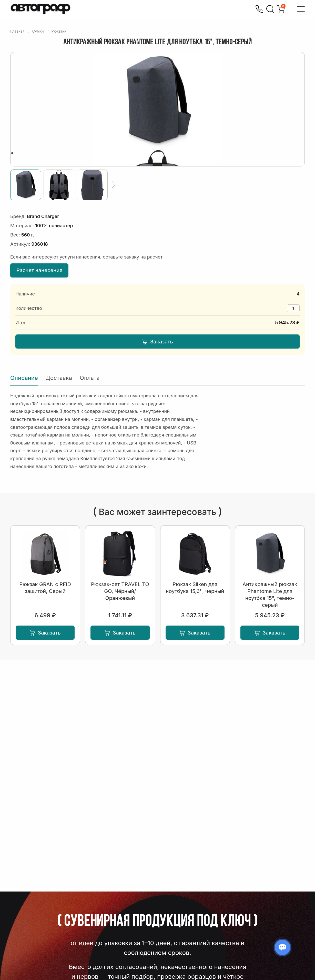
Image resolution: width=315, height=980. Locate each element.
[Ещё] (113, 185)
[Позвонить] (259, 9)
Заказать (157, 342)
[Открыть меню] (301, 9)
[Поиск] (270, 9)
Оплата (90, 378)
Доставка (59, 378)
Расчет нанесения (39, 270)
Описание (24, 378)
